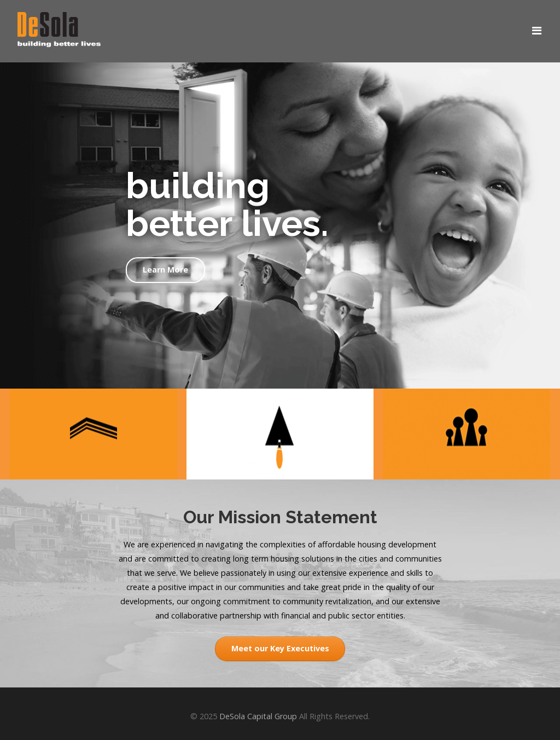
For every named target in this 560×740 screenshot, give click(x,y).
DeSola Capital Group (258, 716)
